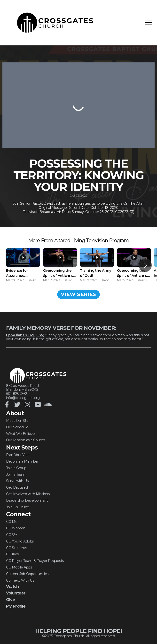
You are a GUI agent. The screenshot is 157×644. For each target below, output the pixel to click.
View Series (78, 294)
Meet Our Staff (18, 421)
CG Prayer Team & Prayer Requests (35, 561)
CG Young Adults (20, 541)
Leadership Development (27, 500)
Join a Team (16, 475)
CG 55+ (12, 535)
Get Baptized (17, 487)
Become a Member (22, 461)
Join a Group (16, 468)
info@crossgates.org (23, 398)
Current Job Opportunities (27, 574)
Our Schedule (17, 427)
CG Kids (12, 554)
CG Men (13, 522)
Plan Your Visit (18, 455)
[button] (145, 265)
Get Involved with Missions (28, 494)
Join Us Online (18, 507)
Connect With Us (20, 580)
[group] (23, 265)
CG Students (16, 548)
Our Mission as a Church (26, 440)
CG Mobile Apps (19, 567)
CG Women (16, 528)
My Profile (16, 606)
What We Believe (20, 434)
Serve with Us (17, 481)
